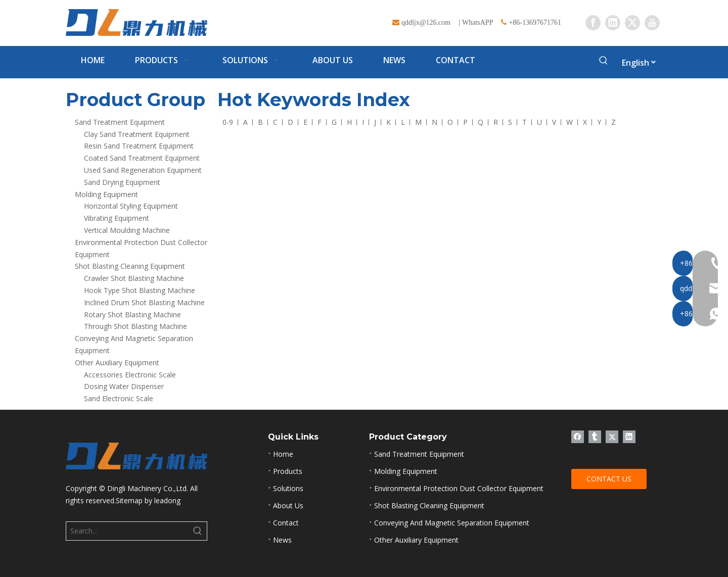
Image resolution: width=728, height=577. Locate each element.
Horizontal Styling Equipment (131, 206)
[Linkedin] (613, 23)
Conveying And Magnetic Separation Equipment (452, 523)
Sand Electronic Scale (119, 398)
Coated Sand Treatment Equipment (142, 158)
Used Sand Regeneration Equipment (143, 170)
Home (283, 454)
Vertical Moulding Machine (127, 230)
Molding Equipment (106, 194)
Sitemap (129, 500)
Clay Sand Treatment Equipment (137, 134)
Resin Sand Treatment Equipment (139, 146)
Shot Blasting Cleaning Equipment (130, 266)
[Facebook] (593, 23)
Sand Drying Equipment (122, 182)
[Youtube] (652, 23)
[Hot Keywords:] (604, 62)
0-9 (228, 122)
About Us (288, 506)
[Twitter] (632, 23)
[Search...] (127, 531)
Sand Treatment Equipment (120, 122)
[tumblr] (595, 437)
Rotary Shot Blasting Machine (132, 315)
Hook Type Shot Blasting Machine (140, 290)
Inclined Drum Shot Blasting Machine (144, 302)
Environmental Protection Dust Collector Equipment (459, 488)
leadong (167, 500)
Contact (286, 523)
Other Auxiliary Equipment (117, 363)
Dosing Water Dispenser (124, 386)
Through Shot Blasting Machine (135, 326)
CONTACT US (609, 479)
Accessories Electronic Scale (130, 375)
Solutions (288, 488)
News (282, 540)
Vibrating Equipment (117, 218)
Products (288, 471)
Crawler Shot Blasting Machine (134, 278)
